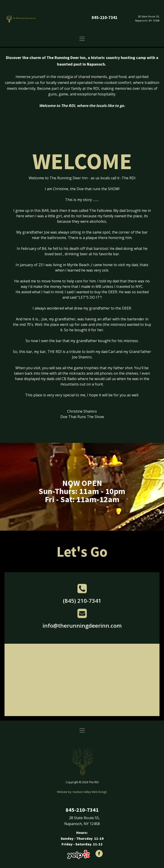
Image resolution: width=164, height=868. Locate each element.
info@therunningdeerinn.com (82, 626)
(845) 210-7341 (82, 601)
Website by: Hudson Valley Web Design (82, 792)
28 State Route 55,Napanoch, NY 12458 (147, 18)
